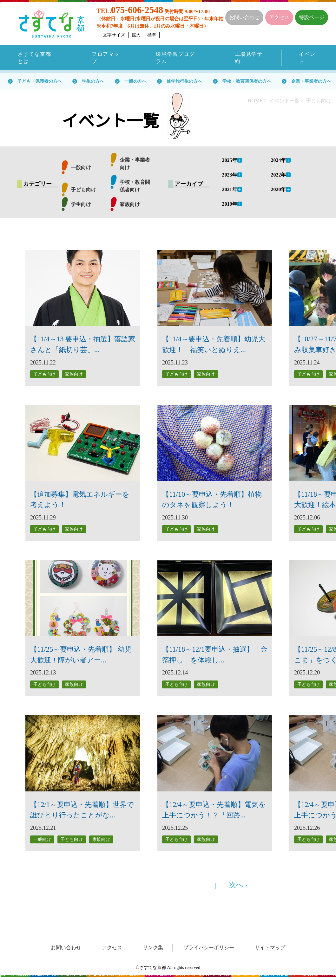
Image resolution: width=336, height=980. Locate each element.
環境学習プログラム (175, 58)
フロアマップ (106, 58)
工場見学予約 (249, 58)
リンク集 (153, 948)
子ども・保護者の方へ (40, 82)
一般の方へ (135, 82)
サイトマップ (270, 948)
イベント (307, 58)
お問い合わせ (244, 17)
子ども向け (83, 190)
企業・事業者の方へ (311, 82)
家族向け (130, 205)
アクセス (279, 17)
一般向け (81, 168)
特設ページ (312, 17)
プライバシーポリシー (209, 948)
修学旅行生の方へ (184, 82)
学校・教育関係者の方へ (247, 82)
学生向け (81, 205)
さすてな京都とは (34, 58)
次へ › (238, 885)
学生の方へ (93, 82)
